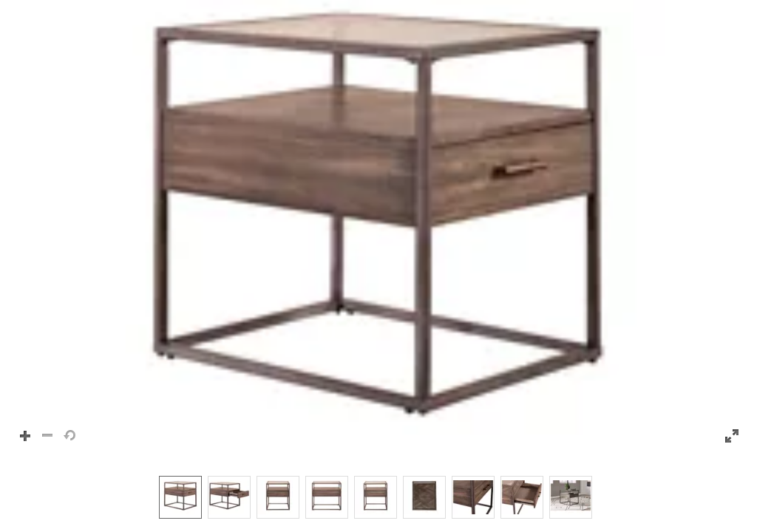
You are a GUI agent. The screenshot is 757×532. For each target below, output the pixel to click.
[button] (378, 231)
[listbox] (378, 497)
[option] (180, 497)
